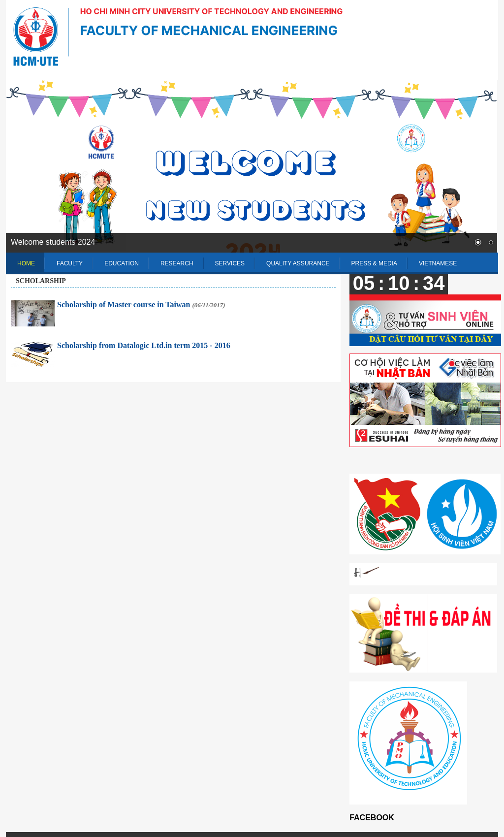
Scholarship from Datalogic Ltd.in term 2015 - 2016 (144, 345)
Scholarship (41, 281)
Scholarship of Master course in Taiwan (141, 305)
